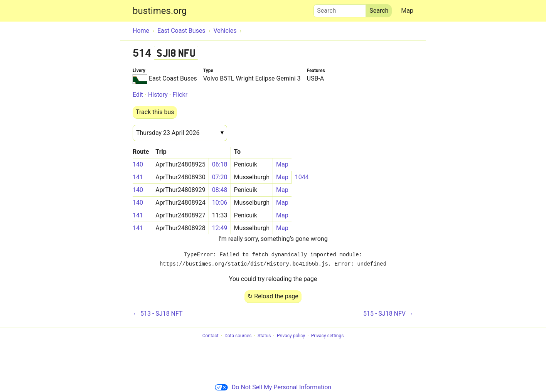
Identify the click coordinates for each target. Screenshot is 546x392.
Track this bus (155, 112)
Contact (211, 336)
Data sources (238, 336)
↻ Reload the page (273, 296)
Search (340, 9)
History (158, 95)
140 (138, 164)
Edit (138, 95)
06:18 (220, 164)
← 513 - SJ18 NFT (158, 314)
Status (264, 336)
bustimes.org (160, 11)
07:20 (220, 177)
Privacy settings (328, 336)
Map (407, 11)
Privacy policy (291, 336)
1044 (302, 177)
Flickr (180, 95)
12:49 (220, 228)
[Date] (180, 133)
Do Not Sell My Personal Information (273, 387)
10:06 (220, 203)
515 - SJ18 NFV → (388, 314)
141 (138, 177)
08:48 (220, 190)
